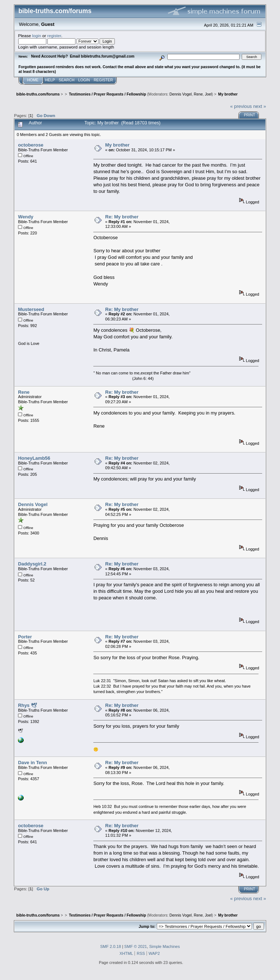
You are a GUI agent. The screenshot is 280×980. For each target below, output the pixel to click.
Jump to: (147, 926)
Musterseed (31, 309)
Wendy (26, 217)
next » (259, 106)
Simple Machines (164, 946)
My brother (118, 145)
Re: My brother (122, 217)
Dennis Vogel (181, 94)
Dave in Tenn (32, 763)
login (37, 36)
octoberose (31, 145)
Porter (25, 637)
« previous (241, 106)
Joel (208, 94)
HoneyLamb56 (34, 458)
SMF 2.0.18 (111, 946)
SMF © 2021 (136, 946)
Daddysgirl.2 (32, 564)
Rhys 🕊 (27, 705)
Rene (198, 94)
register (54, 36)
